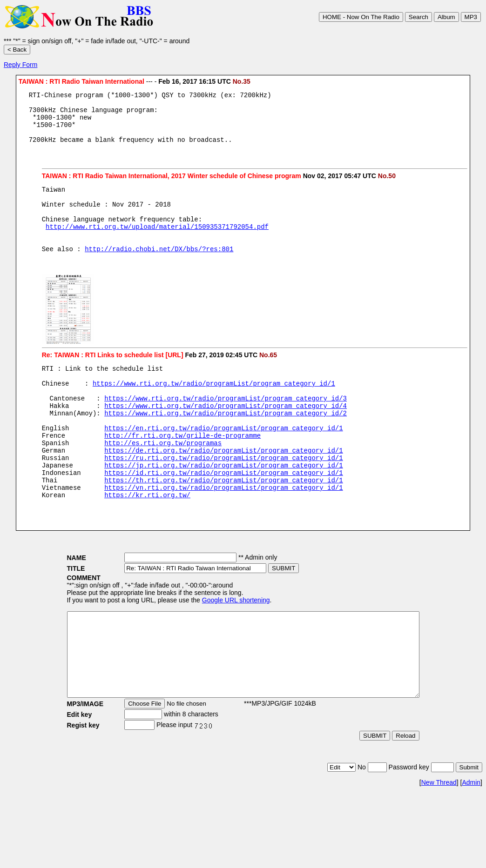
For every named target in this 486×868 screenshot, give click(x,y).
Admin (471, 848)
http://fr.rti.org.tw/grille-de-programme (182, 471)
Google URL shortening (215, 649)
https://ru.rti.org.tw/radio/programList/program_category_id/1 (223, 498)
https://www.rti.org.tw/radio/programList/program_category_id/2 (226, 445)
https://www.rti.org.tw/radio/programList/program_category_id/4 (226, 436)
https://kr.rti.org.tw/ (147, 542)
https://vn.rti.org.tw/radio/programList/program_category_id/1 (223, 533)
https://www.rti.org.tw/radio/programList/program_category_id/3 (226, 427)
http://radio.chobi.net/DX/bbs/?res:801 (159, 271)
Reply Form (20, 65)
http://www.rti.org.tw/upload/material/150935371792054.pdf (157, 244)
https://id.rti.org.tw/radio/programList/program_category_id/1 (223, 516)
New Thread (439, 848)
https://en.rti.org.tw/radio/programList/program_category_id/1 (223, 463)
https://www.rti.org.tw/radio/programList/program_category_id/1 (214, 410)
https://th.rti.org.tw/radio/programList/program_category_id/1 (223, 524)
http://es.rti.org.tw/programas (163, 480)
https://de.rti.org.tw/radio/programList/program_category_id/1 (223, 489)
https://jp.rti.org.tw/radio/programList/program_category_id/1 (223, 507)
